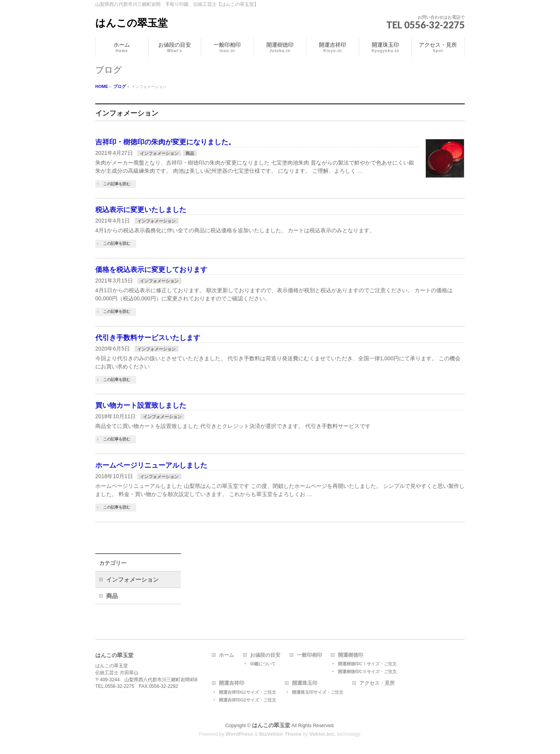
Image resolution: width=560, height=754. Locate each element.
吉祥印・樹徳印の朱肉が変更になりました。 (165, 142)
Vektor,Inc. (322, 734)
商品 (190, 153)
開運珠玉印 (305, 683)
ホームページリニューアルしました (151, 465)
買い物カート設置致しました (141, 405)
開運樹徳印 (351, 655)
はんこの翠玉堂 (131, 23)
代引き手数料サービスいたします (148, 338)
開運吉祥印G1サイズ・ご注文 (248, 692)
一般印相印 (309, 655)
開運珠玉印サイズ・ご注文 (318, 692)
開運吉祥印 (232, 683)
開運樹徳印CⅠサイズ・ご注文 (367, 664)
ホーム (227, 655)
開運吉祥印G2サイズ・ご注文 (248, 700)
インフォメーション (159, 153)
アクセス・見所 (377, 683)
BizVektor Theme (280, 734)
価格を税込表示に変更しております (151, 270)
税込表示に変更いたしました (141, 210)
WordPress (239, 734)
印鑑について (263, 664)
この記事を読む (117, 184)
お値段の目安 (265, 655)
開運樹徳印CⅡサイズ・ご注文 (367, 672)
